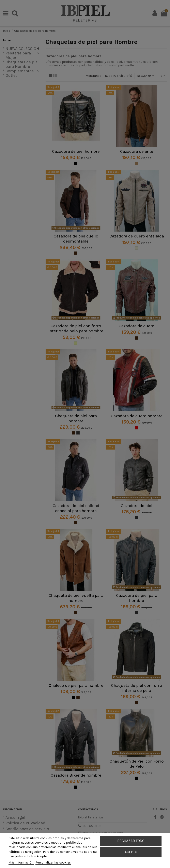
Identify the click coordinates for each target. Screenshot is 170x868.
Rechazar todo (131, 841)
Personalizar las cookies (53, 862)
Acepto (131, 852)
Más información (21, 862)
